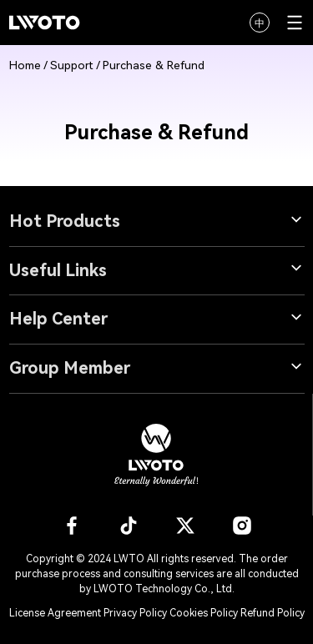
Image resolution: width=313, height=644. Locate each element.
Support (72, 65)
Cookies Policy (205, 613)
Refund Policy (273, 613)
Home (25, 65)
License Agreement (55, 613)
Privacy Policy (135, 613)
